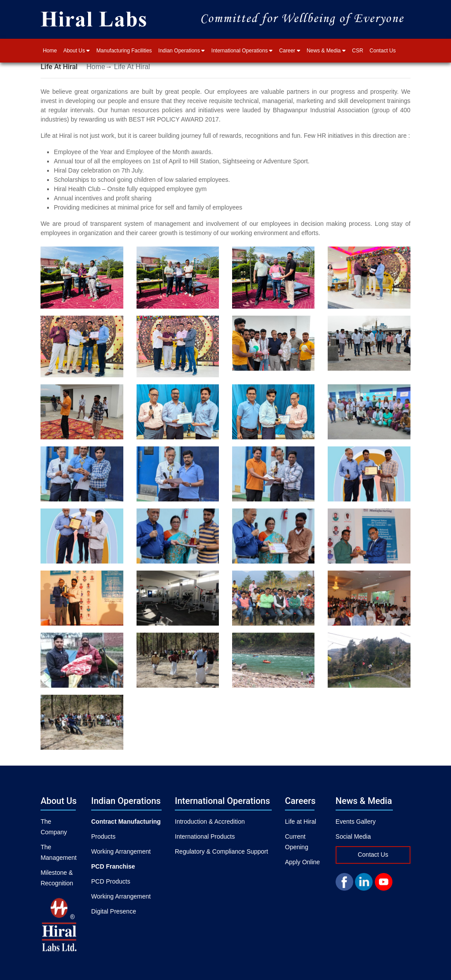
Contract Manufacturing (126, 822)
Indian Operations (181, 51)
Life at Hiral (301, 822)
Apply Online (302, 862)
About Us (77, 51)
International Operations (242, 51)
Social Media (353, 836)
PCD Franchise (113, 866)
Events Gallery (356, 822)
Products (103, 836)
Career (290, 51)
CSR (357, 51)
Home (50, 51)
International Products (205, 836)
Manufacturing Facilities (124, 51)
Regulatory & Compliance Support (222, 851)
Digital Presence (114, 911)
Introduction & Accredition (210, 822)
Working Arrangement (121, 851)
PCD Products (111, 881)
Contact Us (383, 51)
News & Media (326, 51)
